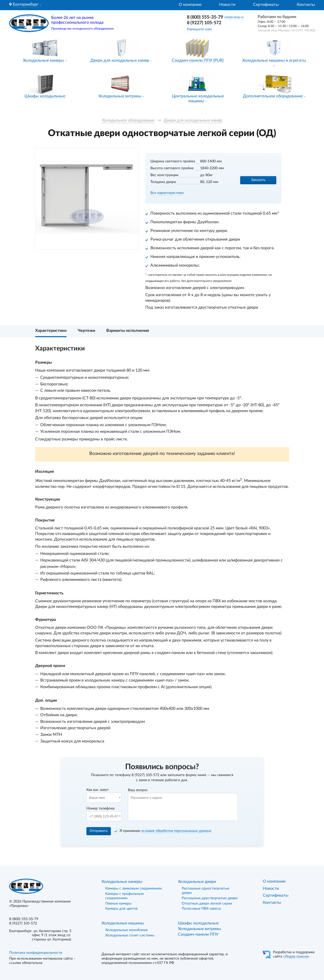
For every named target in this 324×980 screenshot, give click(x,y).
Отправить (99, 831)
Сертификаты (266, 5)
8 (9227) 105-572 (204, 23)
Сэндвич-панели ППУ (198, 934)
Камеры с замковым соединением (134, 888)
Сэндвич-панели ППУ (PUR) (198, 60)
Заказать (258, 180)
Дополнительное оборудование (273, 96)
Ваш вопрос (138, 790)
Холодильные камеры (43, 60)
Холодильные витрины (120, 96)
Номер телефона (100, 808)
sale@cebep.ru (234, 17)
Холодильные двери (197, 882)
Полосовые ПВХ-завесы (201, 909)
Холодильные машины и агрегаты (274, 60)
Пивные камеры (118, 904)
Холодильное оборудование (128, 120)
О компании (190, 5)
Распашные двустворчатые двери (210, 898)
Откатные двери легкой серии (207, 904)
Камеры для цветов (121, 909)
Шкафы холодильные (45, 96)
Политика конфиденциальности (36, 953)
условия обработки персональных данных (176, 831)
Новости (227, 5)
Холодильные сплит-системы (130, 935)
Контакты (306, 5)
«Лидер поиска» (296, 957)
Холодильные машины (123, 923)
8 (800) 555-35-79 (205, 17)
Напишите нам (199, 29)
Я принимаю (165, 831)
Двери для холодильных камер (120, 60)
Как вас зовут (98, 790)
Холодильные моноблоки (126, 930)
